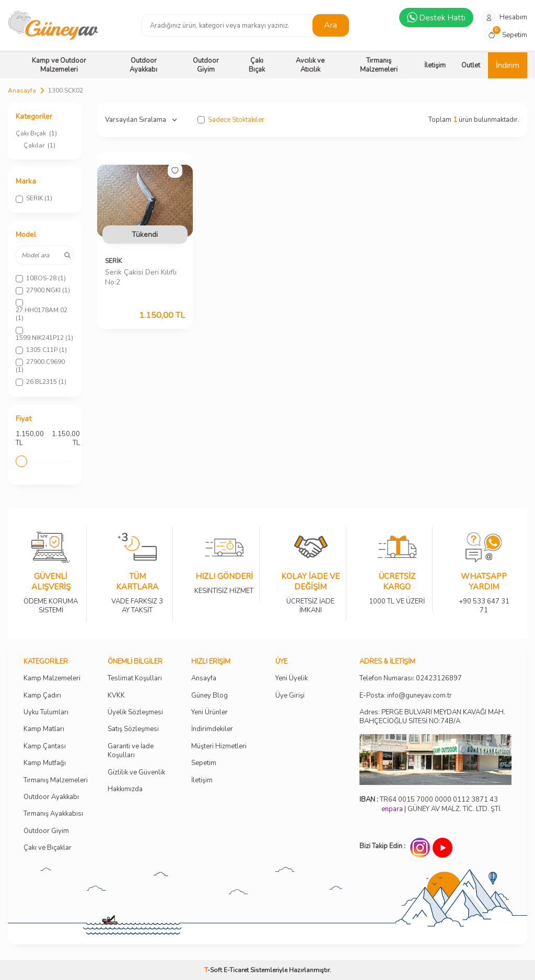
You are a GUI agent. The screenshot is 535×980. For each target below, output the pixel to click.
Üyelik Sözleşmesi (135, 713)
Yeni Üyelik (292, 679)
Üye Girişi (290, 696)
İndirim (508, 65)
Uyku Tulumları (46, 713)
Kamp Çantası (45, 747)
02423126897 (439, 679)
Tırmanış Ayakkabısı (53, 814)
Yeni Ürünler (210, 713)
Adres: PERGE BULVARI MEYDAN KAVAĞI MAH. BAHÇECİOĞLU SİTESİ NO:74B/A (432, 717)
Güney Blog (210, 696)
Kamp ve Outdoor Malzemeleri (59, 65)
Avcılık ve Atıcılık (310, 65)
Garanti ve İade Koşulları (131, 751)
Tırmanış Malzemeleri (379, 65)
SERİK (113, 261)
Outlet (471, 65)
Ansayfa (204, 679)
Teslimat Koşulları (135, 679)
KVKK (116, 696)
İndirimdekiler (212, 729)
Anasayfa (22, 90)
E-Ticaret (236, 970)
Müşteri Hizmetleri (219, 747)
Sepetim (204, 763)
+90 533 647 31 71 (484, 599)
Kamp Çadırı (42, 696)
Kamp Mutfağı (45, 763)
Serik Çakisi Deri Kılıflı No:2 (141, 277)
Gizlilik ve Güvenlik (136, 773)
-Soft (214, 970)
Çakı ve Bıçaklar (48, 848)
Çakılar (39, 145)
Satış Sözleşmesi (133, 729)
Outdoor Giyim (206, 65)
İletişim (435, 65)
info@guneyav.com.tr (420, 696)
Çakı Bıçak (257, 65)
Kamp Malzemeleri (52, 679)
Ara (330, 25)
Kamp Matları (44, 729)
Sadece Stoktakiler (231, 120)
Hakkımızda (125, 789)
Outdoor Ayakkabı (143, 65)
